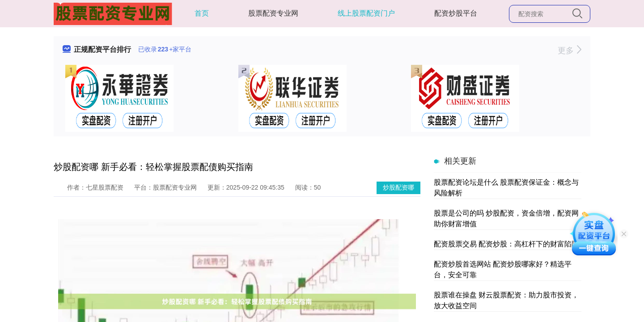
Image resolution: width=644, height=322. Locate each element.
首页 (202, 13)
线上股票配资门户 (366, 13)
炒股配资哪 (398, 187)
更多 (570, 51)
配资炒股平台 (456, 13)
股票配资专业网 (273, 13)
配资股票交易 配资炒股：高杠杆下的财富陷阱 (506, 244)
